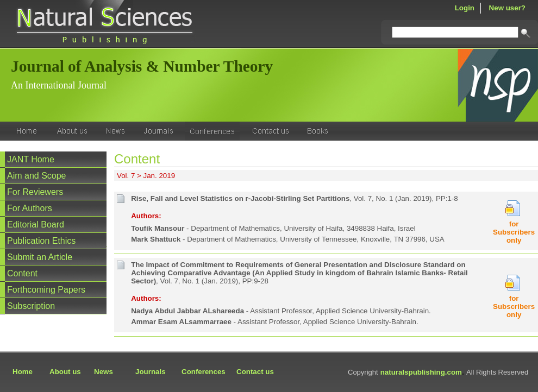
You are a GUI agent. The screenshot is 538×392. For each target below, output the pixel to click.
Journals (151, 372)
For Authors (30, 208)
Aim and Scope (37, 176)
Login (465, 8)
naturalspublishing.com (421, 372)
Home (23, 372)
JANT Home (31, 159)
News (104, 372)
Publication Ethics (41, 241)
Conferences (204, 372)
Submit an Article (40, 257)
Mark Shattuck (156, 239)
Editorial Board (36, 225)
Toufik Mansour (158, 228)
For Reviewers (35, 192)
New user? (507, 8)
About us (65, 372)
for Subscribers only (514, 232)
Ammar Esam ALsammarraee (181, 322)
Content (22, 273)
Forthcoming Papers (46, 290)
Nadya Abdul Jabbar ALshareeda (187, 311)
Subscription (31, 306)
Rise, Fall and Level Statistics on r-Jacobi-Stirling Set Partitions (240, 198)
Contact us (255, 372)
